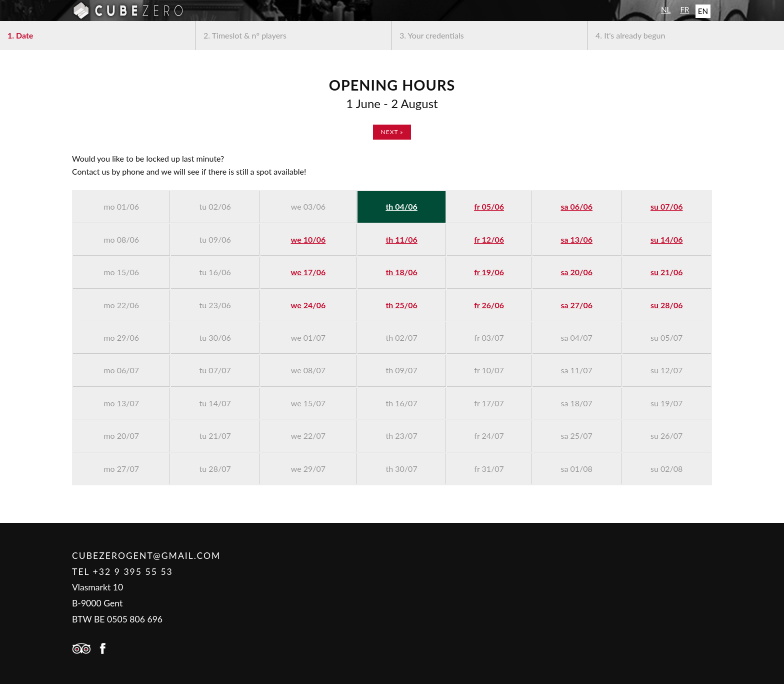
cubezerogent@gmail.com (146, 556)
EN (703, 11)
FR (684, 10)
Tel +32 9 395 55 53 (122, 572)
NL (666, 10)
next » (392, 132)
